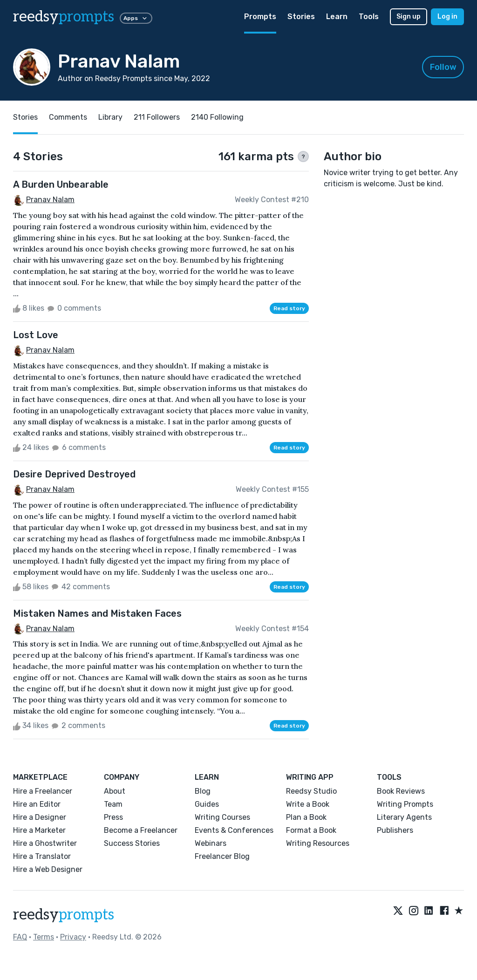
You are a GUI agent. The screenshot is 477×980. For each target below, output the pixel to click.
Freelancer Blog (222, 856)
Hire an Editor (37, 804)
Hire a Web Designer (48, 869)
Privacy (73, 937)
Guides (207, 804)
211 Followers (157, 117)
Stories (301, 17)
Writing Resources (318, 843)
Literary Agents (404, 817)
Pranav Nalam (50, 200)
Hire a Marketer (39, 830)
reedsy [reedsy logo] (64, 17)
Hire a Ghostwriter (45, 843)
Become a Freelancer (141, 830)
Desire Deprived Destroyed (74, 474)
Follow (443, 67)
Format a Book (311, 830)
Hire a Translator (42, 856)
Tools (369, 17)
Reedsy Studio (311, 791)
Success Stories (132, 843)
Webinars (211, 843)
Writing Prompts (405, 804)
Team (113, 804)
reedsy (64, 915)
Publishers (395, 830)
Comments (68, 117)
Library (110, 117)
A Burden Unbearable (61, 184)
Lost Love (36, 335)
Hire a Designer (40, 817)
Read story (289, 308)
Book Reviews (401, 791)
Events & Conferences (234, 830)
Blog (203, 791)
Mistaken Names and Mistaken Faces (97, 613)
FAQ (20, 937)
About (115, 791)
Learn (337, 17)
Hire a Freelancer (43, 791)
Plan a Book (306, 817)
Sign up (409, 17)
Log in (447, 17)
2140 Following (217, 117)
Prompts (260, 17)
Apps (136, 18)
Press (113, 817)
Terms (44, 937)
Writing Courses (222, 817)
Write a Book (308, 804)
